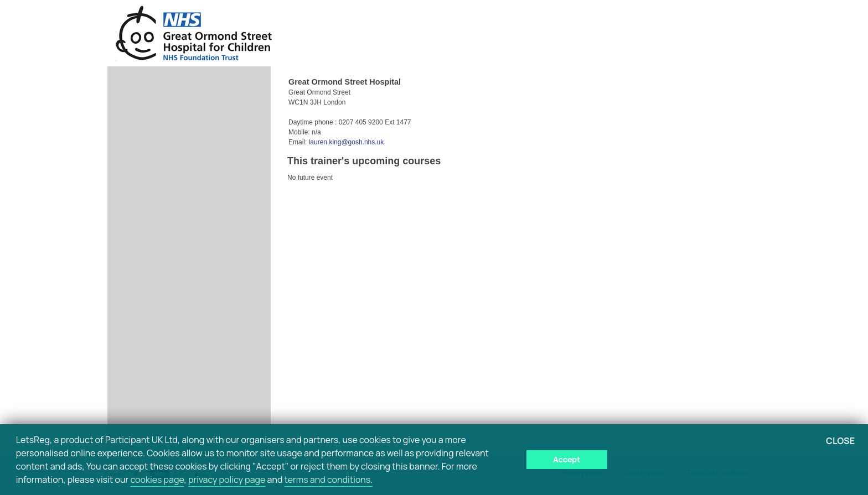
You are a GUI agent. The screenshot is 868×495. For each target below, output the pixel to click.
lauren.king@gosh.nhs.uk (347, 142)
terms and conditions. (329, 480)
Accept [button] (567, 459)
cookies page (157, 480)
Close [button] (840, 441)
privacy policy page (227, 480)
